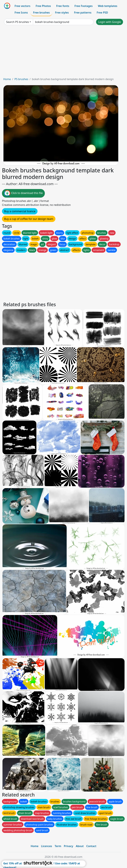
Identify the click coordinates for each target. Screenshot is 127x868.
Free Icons (21, 13)
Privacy (68, 846)
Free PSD (102, 13)
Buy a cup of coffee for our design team (29, 219)
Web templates (108, 6)
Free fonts (63, 6)
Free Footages (84, 6)
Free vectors (22, 6)
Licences (46, 846)
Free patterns (83, 13)
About (80, 846)
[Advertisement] (63, 52)
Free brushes (41, 13)
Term (58, 846)
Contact (91, 846)
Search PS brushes (18, 22)
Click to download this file (23, 193)
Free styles (62, 13)
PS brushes (21, 79)
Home (7, 79)
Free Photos (43, 6)
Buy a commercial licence (20, 211)
